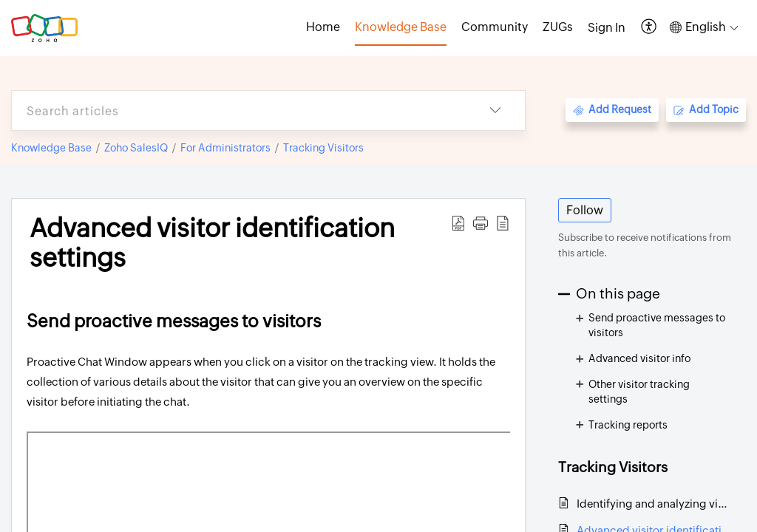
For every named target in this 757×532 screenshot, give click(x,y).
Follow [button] (585, 210)
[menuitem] (607, 28)
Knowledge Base (51, 148)
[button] (649, 28)
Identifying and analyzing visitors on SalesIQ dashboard (654, 504)
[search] (239, 110)
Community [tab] (495, 27)
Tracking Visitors (323, 148)
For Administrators (225, 148)
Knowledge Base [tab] (401, 27)
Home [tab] (323, 27)
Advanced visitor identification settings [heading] (212, 243)
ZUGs (558, 27)
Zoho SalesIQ (136, 148)
